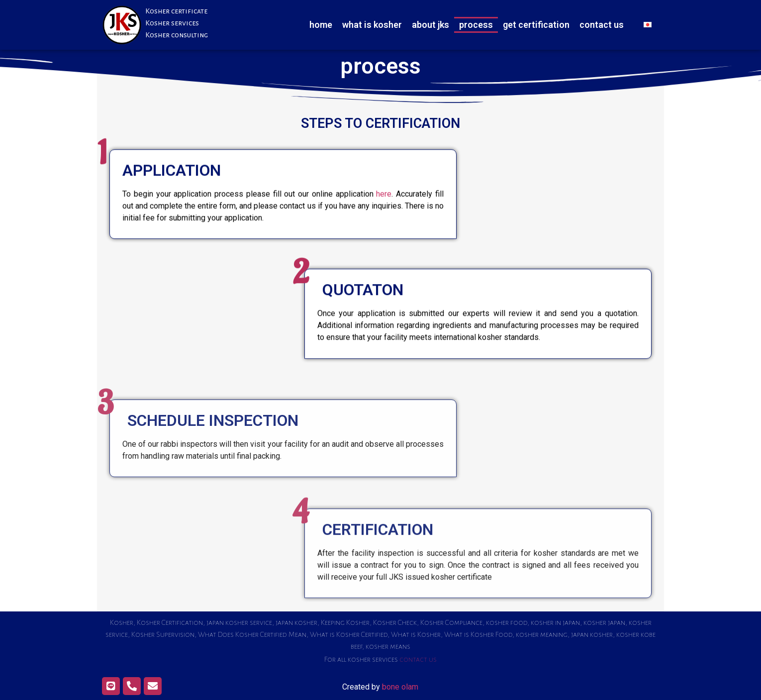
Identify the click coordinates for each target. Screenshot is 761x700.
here (384, 211)
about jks (430, 25)
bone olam (400, 687)
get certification (536, 25)
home (321, 25)
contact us (602, 25)
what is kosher (372, 25)
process (476, 25)
